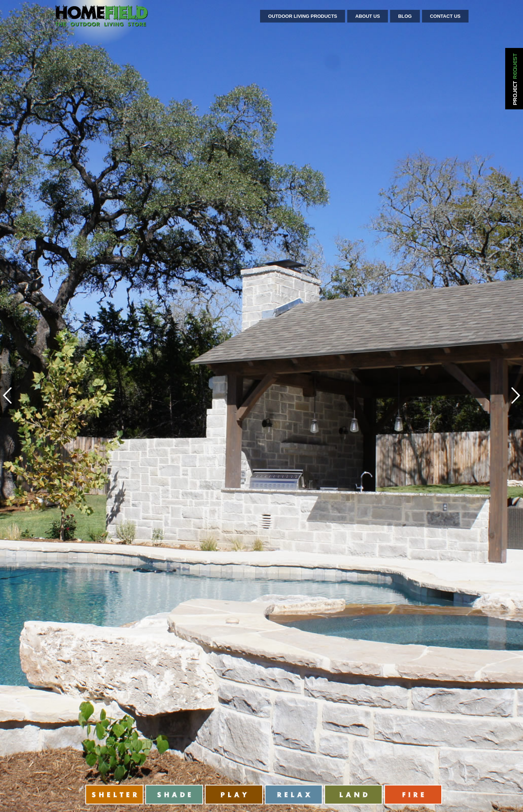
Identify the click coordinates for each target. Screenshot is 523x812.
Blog (405, 16)
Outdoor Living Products (303, 16)
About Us (368, 16)
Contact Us (445, 16)
